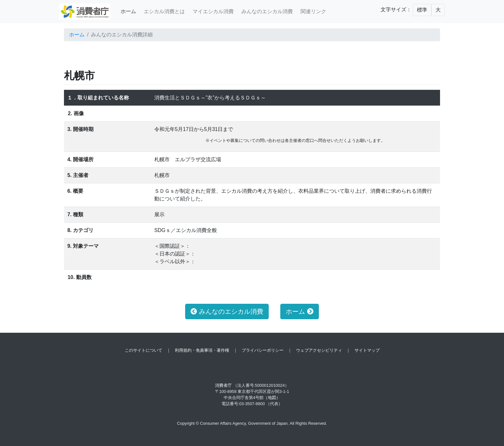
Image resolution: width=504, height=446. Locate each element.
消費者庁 (223, 385)
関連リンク (313, 11)
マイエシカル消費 (213, 11)
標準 (422, 10)
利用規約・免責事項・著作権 (202, 350)
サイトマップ (367, 350)
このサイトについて (144, 350)
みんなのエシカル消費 (267, 11)
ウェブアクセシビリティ (319, 350)
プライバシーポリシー (263, 350)
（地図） (272, 398)
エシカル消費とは (164, 11)
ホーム (77, 35)
